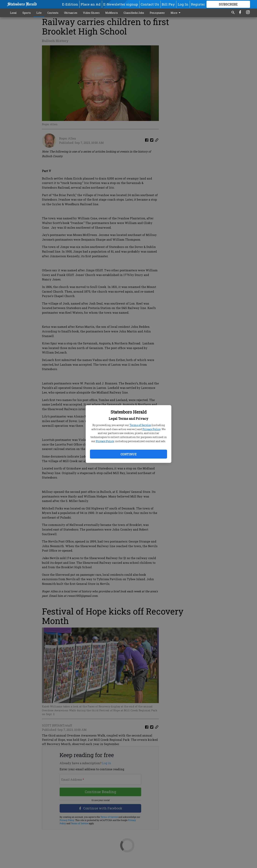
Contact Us (150, 4)
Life (39, 13)
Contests (53, 13)
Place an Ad (91, 4)
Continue (128, 454)
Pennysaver (157, 13)
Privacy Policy (151, 429)
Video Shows (91, 13)
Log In (183, 4)
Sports (27, 13)
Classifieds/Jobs (134, 13)
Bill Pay (168, 4)
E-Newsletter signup (121, 4)
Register (198, 4)
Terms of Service (140, 425)
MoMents (112, 13)
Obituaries (71, 13)
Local (13, 13)
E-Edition (70, 4)
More (176, 13)
